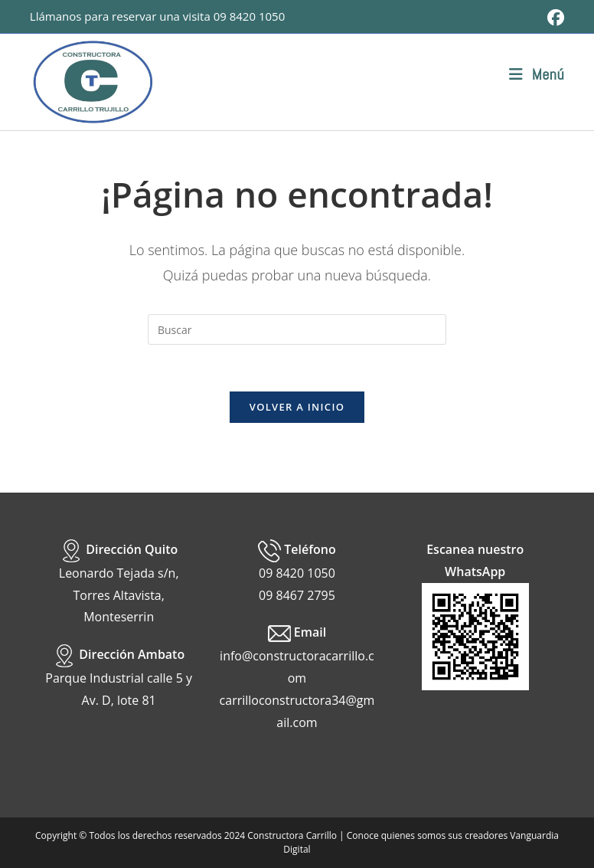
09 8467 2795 (297, 595)
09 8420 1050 (250, 16)
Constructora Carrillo (292, 835)
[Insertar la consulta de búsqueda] (297, 329)
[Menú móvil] (537, 74)
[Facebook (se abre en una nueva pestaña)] (553, 18)
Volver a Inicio (297, 407)
